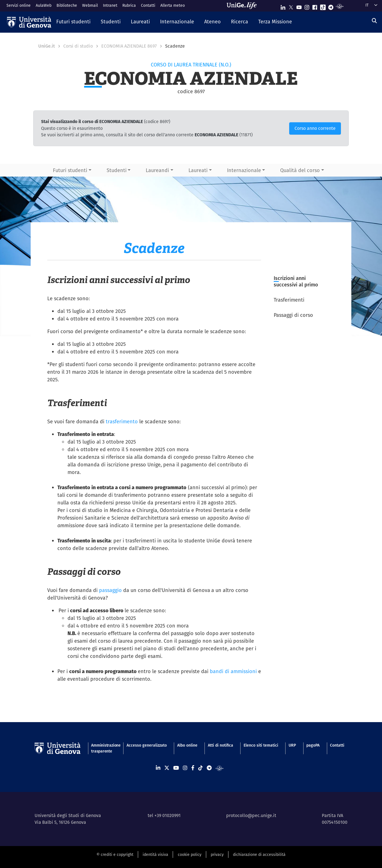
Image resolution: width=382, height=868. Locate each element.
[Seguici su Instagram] (307, 6)
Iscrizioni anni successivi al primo (296, 281)
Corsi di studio (78, 46)
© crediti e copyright (115, 854)
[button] (73, 22)
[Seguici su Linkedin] (283, 6)
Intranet (110, 5)
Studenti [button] (117, 170)
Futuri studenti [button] (70, 170)
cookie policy (190, 854)
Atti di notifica (221, 745)
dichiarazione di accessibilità (259, 854)
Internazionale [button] (244, 170)
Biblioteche (67, 5)
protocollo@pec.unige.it (251, 815)
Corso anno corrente (315, 128)
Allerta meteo (173, 5)
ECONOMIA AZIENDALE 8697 (129, 46)
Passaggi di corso (293, 315)
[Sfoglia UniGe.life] (244, 6)
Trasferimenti (289, 300)
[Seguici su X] (291, 6)
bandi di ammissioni (233, 671)
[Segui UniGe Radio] (340, 6)
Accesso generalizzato (147, 745)
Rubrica (129, 5)
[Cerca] (374, 21)
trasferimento (122, 421)
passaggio (110, 590)
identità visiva (155, 854)
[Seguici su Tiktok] (323, 6)
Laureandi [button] (157, 170)
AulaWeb (44, 5)
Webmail (90, 5)
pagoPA (313, 745)
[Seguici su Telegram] (331, 6)
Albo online (187, 745)
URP (292, 745)
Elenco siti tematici (261, 745)
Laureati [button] (198, 170)
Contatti (148, 5)
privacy (217, 854)
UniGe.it (47, 46)
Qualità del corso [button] (300, 170)
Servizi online (19, 5)
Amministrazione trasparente (104, 748)
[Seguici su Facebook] (315, 6)
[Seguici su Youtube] (299, 6)
